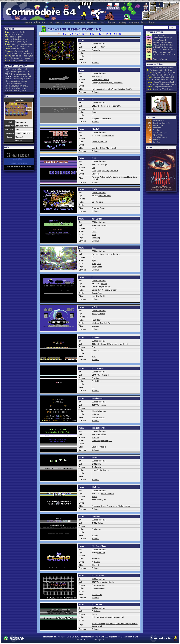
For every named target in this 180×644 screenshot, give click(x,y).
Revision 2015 (115, 254)
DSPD (102, 22)
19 (114, 34)
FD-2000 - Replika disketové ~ (163, 45)
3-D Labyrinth (158, 135)
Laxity (99, 171)
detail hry (19, 141)
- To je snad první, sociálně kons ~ (161, 80)
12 (90, 34)
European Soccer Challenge (102, 118)
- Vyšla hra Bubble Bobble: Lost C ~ (161, 84)
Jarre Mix (95, 296)
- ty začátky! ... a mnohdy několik (18, 53)
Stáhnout (95, 62)
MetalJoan (101, 552)
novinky (28, 22)
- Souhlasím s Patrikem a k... (18, 76)
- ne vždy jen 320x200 (15, 49)
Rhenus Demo (132, 177)
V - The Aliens (97, 595)
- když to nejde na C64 (17, 46)
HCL (94, 109)
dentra (58, 22)
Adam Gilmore (97, 500)
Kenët (94, 264)
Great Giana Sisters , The (161, 123)
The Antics (113, 89)
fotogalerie (134, 22)
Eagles (104, 447)
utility (37, 22)
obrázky (122, 22)
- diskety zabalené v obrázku (17, 58)
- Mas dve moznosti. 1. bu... (16, 83)
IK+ (93, 387)
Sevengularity (97, 267)
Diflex (94, 171)
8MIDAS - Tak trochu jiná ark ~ (164, 49)
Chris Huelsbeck (107, 83)
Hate (99, 464)
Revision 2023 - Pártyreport (163, 47)
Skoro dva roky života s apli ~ (163, 38)
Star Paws (105, 89)
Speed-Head (96, 174)
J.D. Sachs (96, 323)
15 (100, 34)
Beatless (104, 284)
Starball (95, 179)
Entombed (156, 130)
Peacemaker (96, 50)
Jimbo (98, 378)
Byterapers (105, 164)
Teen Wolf (104, 323)
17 (107, 34)
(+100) (119, 34)
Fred (94, 347)
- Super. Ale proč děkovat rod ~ (161, 82)
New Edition (101, 405)
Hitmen (102, 47)
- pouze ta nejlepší (13, 37)
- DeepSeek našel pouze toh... (17, 69)
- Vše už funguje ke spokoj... (18, 79)
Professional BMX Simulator (110, 177)
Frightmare (96, 506)
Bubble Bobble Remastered (162, 42)
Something (96, 238)
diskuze (152, 22)
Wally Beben (114, 171)
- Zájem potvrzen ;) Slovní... (16, 91)
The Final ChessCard (160, 35)
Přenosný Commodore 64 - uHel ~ (164, 55)
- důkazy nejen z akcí (16, 51)
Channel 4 (105, 375)
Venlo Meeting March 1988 (119, 344)
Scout (94, 356)
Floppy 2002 (116, 106)
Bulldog (95, 535)
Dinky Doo (156, 142)
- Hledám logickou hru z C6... (17, 71)
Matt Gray (104, 142)
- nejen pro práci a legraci (16, 41)
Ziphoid (95, 260)
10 (83, 34)
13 (93, 34)
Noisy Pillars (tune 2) (113, 623)
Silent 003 (96, 565)
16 (103, 34)
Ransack (124, 177)
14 (97, 34)
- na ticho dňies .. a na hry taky (19, 56)
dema (50, 22)
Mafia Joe (96, 414)
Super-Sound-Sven (99, 585)
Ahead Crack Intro (98, 623)
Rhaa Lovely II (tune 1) (129, 623)
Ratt (110, 441)
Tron (109, 323)
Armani (95, 497)
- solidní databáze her (14, 34)
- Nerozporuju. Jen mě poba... (17, 81)
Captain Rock (97, 287)
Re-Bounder (96, 89)
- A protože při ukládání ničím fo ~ (161, 68)
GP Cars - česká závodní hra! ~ (164, 52)
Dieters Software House (100, 80)
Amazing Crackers (98, 314)
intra (143, 22)
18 (110, 34)
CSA (94, 168)
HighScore (92, 22)
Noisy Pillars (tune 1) (109, 148)
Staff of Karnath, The (160, 132)
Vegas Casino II (158, 121)
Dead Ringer (96, 447)
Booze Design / (106, 106)
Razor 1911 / (105, 254)
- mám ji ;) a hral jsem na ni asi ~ (161, 75)
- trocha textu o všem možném (18, 44)
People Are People (98, 208)
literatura (112, 22)
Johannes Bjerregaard (110, 290)
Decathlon (156, 140)
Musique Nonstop (98, 417)
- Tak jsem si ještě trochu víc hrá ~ (160, 70)
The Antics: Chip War (125, 89)
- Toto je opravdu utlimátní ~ (160, 87)
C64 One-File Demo (99, 44)
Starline (100, 523)
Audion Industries (108, 135)
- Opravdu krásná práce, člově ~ (161, 77)
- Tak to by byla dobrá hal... (16, 88)
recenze (67, 22)
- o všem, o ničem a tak (16, 60)
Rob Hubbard (118, 83)
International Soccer (160, 137)
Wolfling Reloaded (159, 40)
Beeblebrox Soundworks (106, 582)
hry (44, 22)
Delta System (97, 611)
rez (93, 257)
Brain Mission (102, 225)
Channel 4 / (105, 344)
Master (95, 614)
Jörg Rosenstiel (98, 202)
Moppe (94, 112)
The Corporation (124, 506)
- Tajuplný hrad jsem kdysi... (16, 86)
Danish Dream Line (107, 493)
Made (99, 264)
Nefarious (96, 177)
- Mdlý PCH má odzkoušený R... (17, 74)
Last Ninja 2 (96, 148)
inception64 (79, 22)
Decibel (100, 76)
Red (104, 500)
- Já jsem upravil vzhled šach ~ (161, 72)
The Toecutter (97, 467)
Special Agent (97, 626)
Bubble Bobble (158, 125)
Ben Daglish (96, 83)
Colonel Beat (107, 287)
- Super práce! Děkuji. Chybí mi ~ (161, 89)
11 (86, 34)
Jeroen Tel (96, 142)
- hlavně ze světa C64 (15, 32)
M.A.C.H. (103, 296)
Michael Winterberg (99, 411)
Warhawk (95, 326)
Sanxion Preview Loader (109, 506)
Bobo (94, 228)
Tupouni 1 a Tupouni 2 (161, 59)
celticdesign (96, 559)
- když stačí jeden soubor (16, 39)
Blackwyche (157, 128)
